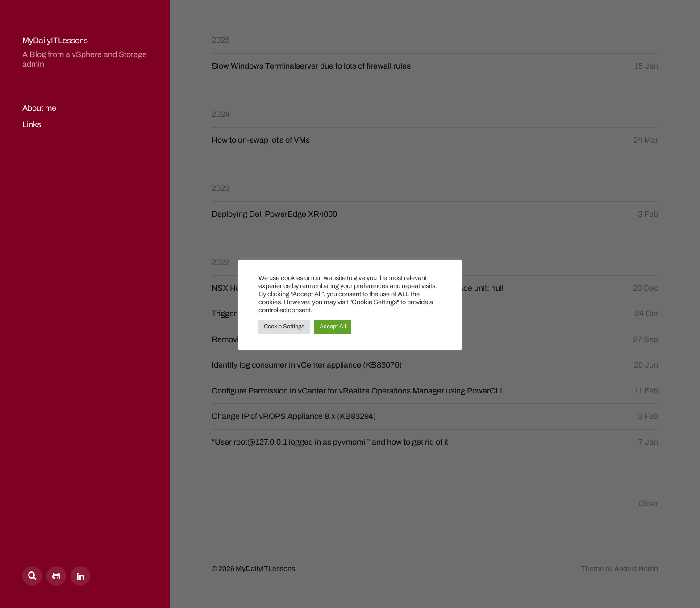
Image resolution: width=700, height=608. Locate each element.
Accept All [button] (333, 327)
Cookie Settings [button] (284, 327)
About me (39, 108)
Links (32, 124)
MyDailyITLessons (55, 41)
